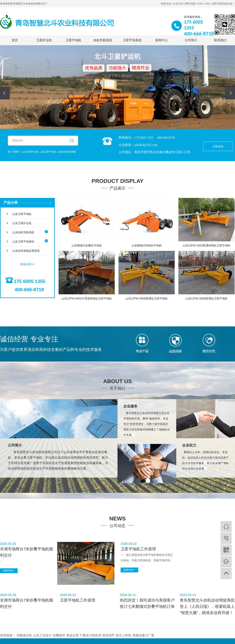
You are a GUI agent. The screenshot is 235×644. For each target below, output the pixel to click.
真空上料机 (124, 635)
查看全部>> (27, 264)
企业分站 (178, 4)
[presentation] (5, 93)
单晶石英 (72, 635)
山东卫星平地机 (48, 152)
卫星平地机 (73, 40)
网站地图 (190, 4)
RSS (200, 4)
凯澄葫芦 (109, 635)
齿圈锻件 (59, 635)
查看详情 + (9, 571)
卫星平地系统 (132, 40)
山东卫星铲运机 (30, 152)
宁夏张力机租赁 (90, 635)
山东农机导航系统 (23, 232)
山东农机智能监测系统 (26, 251)
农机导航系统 (103, 40)
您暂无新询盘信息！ (224, 4)
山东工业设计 (42, 635)
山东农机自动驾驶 (67, 152)
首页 (15, 40)
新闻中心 (162, 40)
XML (207, 4)
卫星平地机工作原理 (138, 549)
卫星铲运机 (44, 40)
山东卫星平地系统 (23, 242)
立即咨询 (218, 146)
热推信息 (166, 4)
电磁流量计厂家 (143, 635)
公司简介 (191, 40)
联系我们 (220, 40)
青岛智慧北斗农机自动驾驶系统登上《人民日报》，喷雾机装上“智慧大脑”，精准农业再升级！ (207, 606)
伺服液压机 (24, 635)
